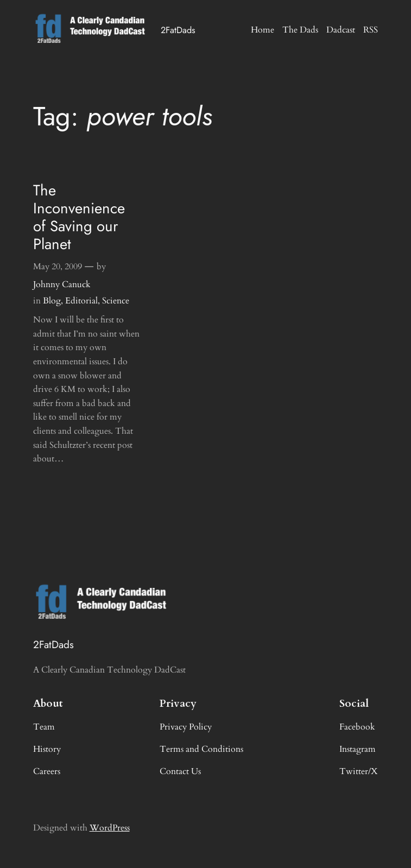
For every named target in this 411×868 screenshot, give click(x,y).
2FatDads (178, 30)
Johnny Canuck (62, 284)
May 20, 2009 (58, 267)
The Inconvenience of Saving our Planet (79, 217)
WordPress (110, 828)
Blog (52, 301)
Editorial (81, 301)
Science (116, 301)
